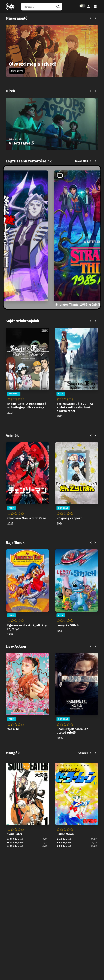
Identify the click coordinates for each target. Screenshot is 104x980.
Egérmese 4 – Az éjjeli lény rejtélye (27, 627)
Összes (83, 753)
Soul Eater (15, 834)
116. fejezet (15, 843)
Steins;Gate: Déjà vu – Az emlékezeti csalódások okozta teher (75, 407)
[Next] (95, 18)
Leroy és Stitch (68, 625)
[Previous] (91, 18)
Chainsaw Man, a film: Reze (27, 518)
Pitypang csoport (69, 518)
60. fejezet (64, 839)
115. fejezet (15, 846)
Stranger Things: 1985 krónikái (78, 304)
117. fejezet (15, 839)
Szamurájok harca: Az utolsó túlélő (72, 731)
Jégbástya (17, 71)
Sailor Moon (65, 834)
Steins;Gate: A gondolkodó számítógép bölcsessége (27, 406)
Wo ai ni (13, 729)
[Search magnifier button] (58, 7)
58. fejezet (64, 846)
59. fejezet (64, 843)
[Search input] (39, 7)
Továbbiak (81, 161)
